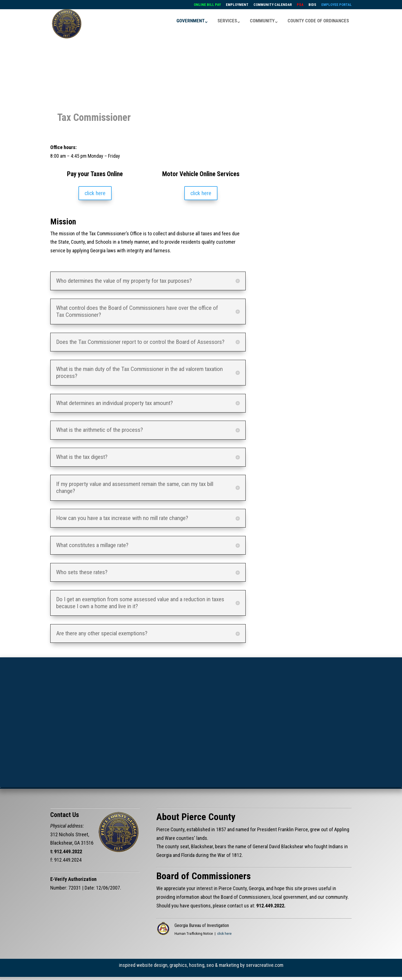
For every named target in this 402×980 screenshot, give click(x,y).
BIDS (312, 5)
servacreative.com (265, 965)
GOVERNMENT (191, 21)
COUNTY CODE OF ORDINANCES (318, 21)
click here (95, 193)
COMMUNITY (262, 21)
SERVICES (227, 21)
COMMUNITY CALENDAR (273, 5)
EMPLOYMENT (237, 5)
